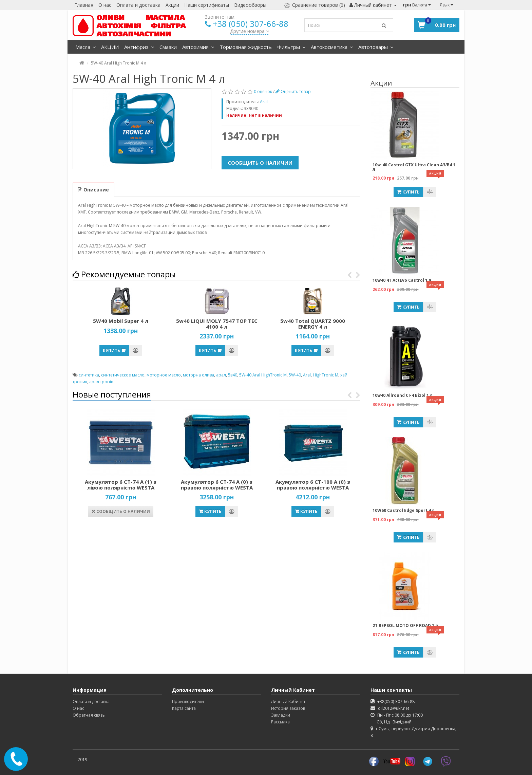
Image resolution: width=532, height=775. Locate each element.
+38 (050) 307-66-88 (251, 24)
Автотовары (376, 47)
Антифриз (139, 47)
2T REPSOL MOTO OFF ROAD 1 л (405, 625)
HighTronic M (326, 375)
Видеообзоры (250, 5)
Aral (307, 375)
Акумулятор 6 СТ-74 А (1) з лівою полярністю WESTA (121, 485)
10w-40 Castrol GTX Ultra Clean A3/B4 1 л (414, 167)
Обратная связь (89, 715)
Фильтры (291, 47)
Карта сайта (184, 708)
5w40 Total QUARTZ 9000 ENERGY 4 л (313, 324)
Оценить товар (293, 91)
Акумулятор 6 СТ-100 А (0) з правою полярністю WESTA (313, 485)
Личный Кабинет (288, 702)
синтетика (89, 375)
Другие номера (250, 31)
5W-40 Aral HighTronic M (263, 375)
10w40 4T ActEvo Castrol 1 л (402, 280)
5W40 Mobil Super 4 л (121, 321)
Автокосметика (332, 47)
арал (221, 375)
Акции (172, 5)
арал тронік (101, 382)
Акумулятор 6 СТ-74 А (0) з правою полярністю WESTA (217, 485)
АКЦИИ (110, 47)
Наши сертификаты (207, 5)
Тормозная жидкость (246, 47)
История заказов (288, 708)
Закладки (281, 715)
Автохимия (198, 47)
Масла (85, 47)
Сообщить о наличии (260, 163)
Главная (84, 5)
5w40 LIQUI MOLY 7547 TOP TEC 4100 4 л (217, 324)
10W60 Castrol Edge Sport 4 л (404, 510)
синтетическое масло (123, 375)
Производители (188, 702)
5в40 (233, 375)
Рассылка (280, 722)
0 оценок (263, 91)
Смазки (168, 47)
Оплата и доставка (138, 5)
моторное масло (164, 375)
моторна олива (198, 375)
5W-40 (295, 375)
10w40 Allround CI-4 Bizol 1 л (403, 395)
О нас (105, 5)
